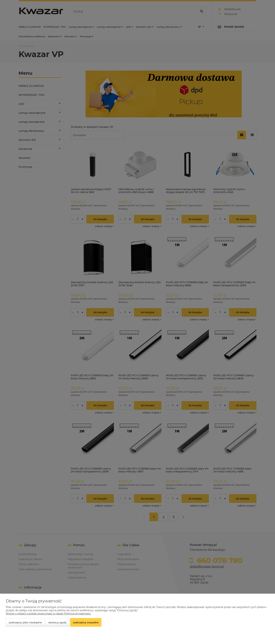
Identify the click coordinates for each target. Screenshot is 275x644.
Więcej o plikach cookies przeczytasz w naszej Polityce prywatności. (48, 614)
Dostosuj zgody (57, 622)
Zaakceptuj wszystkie (86, 622)
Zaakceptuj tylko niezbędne (25, 622)
